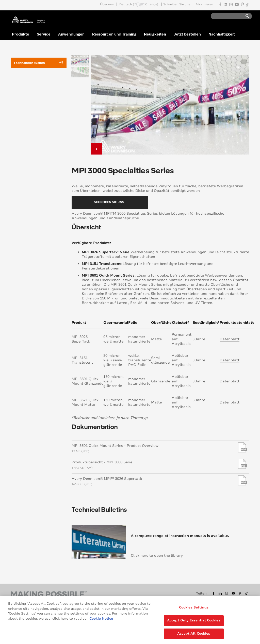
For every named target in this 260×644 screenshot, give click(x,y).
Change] (152, 4)
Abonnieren (204, 4)
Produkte (21, 34)
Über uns (107, 4)
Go (245, 16)
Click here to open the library (157, 556)
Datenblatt (230, 339)
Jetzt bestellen (187, 34)
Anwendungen (71, 34)
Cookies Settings (194, 609)
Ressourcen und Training (114, 34)
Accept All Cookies (194, 635)
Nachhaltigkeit (222, 34)
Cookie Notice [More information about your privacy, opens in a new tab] (101, 620)
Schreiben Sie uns (177, 4)
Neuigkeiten (155, 34)
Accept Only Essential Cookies (194, 622)
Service (44, 34)
